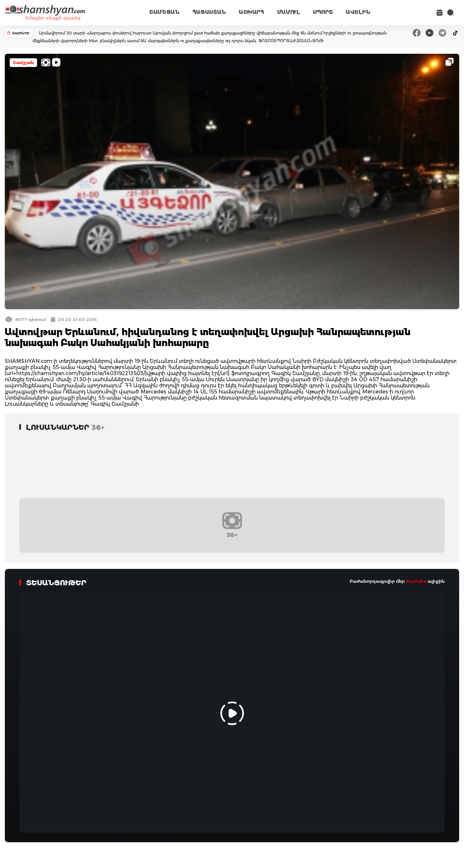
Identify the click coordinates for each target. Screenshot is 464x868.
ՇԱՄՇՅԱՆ (164, 12)
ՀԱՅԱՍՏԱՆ (209, 12)
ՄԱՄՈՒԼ (289, 12)
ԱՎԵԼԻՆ (358, 12)
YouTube (416, 581)
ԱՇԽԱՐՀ (251, 12)
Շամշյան (23, 63)
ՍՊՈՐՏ (323, 12)
